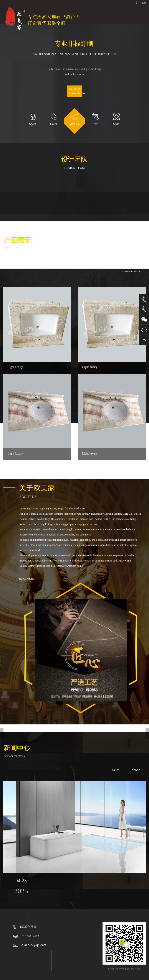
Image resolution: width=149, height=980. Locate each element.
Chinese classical (71, 262)
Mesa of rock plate (36, 262)
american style (131, 271)
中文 (135, 3)
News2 (136, 770)
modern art (133, 262)
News (116, 770)
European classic (104, 262)
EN (144, 3)
